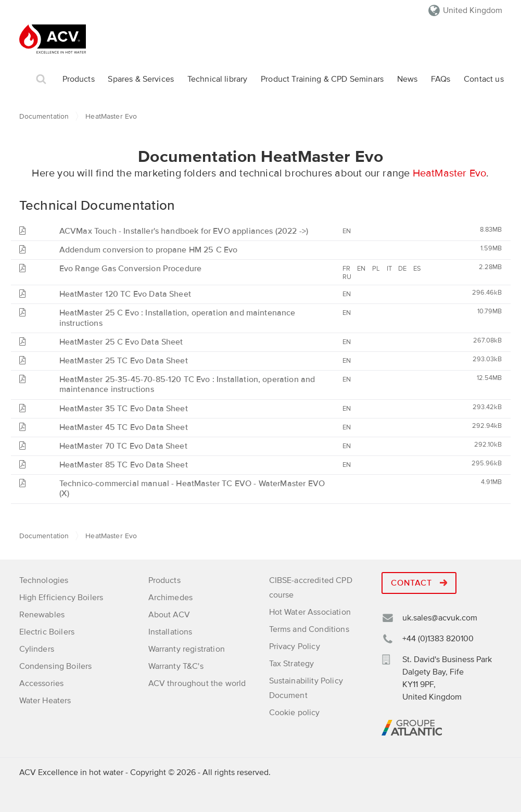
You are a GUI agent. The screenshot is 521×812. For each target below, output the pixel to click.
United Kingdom (473, 10)
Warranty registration (187, 649)
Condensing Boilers (56, 666)
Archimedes (171, 598)
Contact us (484, 79)
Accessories (42, 683)
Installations (170, 632)
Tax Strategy (292, 664)
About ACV (169, 615)
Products (79, 79)
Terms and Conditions (309, 629)
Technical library (218, 79)
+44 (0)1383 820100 (438, 639)
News (408, 79)
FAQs (441, 79)
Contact (419, 583)
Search (41, 79)
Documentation (44, 116)
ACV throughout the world (197, 683)
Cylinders (37, 649)
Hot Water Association (310, 612)
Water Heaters (45, 701)
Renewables (42, 615)
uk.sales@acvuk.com (440, 618)
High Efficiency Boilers (61, 598)
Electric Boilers (47, 632)
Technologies (44, 580)
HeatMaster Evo (450, 173)
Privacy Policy (295, 646)
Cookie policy (295, 713)
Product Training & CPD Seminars (322, 79)
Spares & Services (141, 79)
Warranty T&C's (176, 666)
